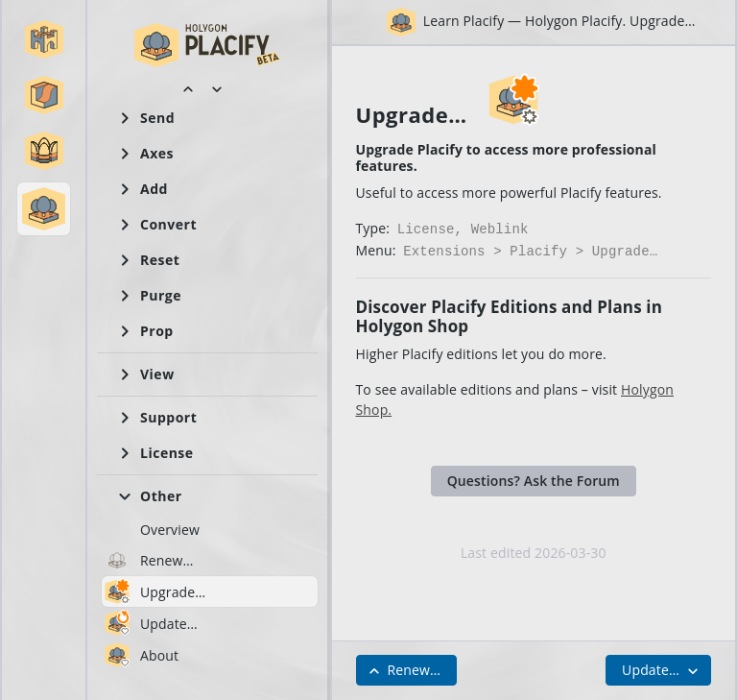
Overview (170, 530)
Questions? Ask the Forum (534, 477)
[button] (44, 39)
